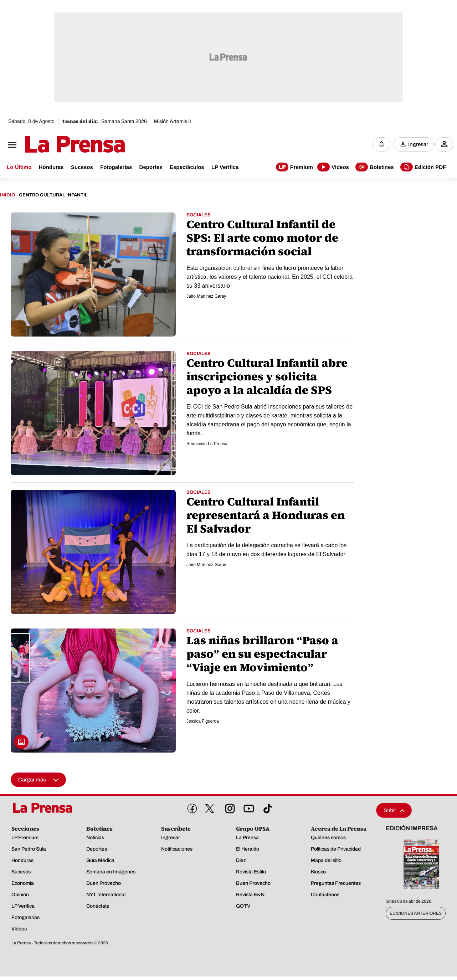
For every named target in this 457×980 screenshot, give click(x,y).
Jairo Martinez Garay (206, 297)
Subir (394, 810)
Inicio (7, 195)
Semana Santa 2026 (124, 121)
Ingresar (418, 144)
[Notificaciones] (381, 144)
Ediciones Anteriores (416, 914)
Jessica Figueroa (203, 722)
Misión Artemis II (173, 121)
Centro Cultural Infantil (53, 195)
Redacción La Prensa (207, 444)
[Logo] (57, 145)
